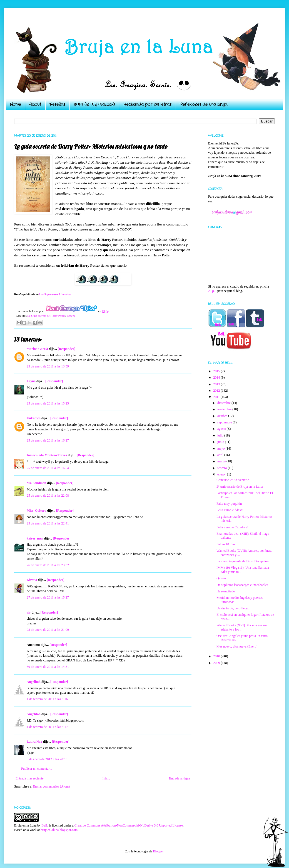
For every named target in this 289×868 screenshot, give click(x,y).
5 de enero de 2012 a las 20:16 (47, 759)
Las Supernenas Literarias (55, 294)
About (35, 104)
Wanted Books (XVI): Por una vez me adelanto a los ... (242, 627)
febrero (223, 468)
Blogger (158, 851)
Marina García (37, 349)
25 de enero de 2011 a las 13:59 (48, 366)
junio (221, 442)
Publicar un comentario (37, 769)
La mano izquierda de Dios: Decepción (243, 561)
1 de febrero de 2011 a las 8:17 (47, 727)
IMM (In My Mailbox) (94, 104)
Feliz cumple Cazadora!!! (234, 527)
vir (29, 612)
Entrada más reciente (30, 778)
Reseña (71, 316)
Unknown (34, 418)
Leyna (31, 381)
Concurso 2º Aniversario (233, 480)
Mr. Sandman (36, 483)
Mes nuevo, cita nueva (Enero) (237, 646)
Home (15, 104)
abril (221, 455)
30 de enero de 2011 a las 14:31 (48, 667)
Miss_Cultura (37, 511)
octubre (223, 416)
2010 (217, 656)
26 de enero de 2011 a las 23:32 (48, 565)
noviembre (225, 409)
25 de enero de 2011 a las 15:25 (48, 403)
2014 (217, 377)
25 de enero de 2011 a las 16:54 (48, 468)
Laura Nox (34, 742)
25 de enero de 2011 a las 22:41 (48, 523)
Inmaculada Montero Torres (47, 455)
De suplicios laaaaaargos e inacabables (242, 585)
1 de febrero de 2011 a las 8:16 (47, 699)
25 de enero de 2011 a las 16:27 (48, 440)
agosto (222, 429)
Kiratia (32, 580)
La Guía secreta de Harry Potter (46, 316)
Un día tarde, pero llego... (234, 608)
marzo (222, 461)
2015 (217, 371)
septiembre (225, 422)
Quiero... (222, 578)
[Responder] (67, 349)
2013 (217, 384)
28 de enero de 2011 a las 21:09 (48, 630)
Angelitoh (34, 682)
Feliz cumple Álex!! (230, 510)
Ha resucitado (226, 591)
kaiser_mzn (35, 538)
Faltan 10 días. (226, 544)
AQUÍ (212, 291)
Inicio (106, 778)
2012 (217, 391)
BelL (45, 825)
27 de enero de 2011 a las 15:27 (48, 597)
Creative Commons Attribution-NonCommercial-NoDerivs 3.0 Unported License (129, 825)
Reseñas (57, 104)
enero (221, 474)
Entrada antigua (180, 778)
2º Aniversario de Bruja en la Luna (240, 487)
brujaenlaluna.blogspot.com (59, 830)
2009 (217, 663)
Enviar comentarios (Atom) (51, 786)
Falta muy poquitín (229, 504)
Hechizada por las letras (147, 104)
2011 (217, 397)
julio (221, 435)
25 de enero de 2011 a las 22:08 (48, 496)
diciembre (224, 403)
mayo (221, 448)
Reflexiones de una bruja (204, 104)
